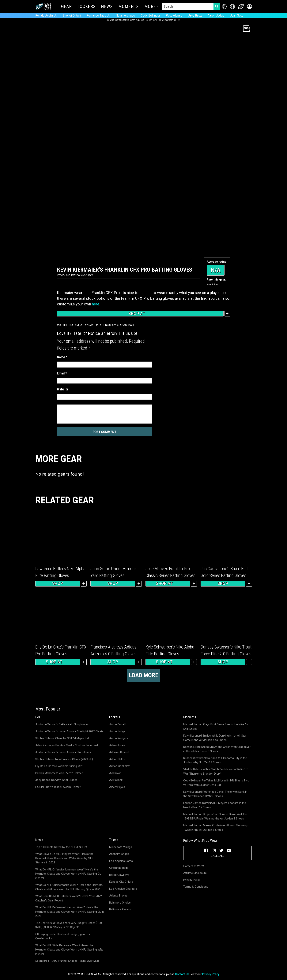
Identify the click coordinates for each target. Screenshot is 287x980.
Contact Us (182, 974)
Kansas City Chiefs (121, 882)
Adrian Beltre (117, 759)
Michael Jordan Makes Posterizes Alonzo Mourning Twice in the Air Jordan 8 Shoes (215, 828)
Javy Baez (195, 15)
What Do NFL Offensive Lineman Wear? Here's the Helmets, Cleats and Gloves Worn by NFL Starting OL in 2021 (68, 874)
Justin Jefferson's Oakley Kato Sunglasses (62, 724)
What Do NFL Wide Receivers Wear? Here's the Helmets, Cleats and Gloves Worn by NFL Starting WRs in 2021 (69, 950)
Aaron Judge (216, 15)
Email (62, 373)
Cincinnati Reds (119, 868)
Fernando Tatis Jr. (98, 15)
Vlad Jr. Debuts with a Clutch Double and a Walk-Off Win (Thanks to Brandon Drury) (215, 771)
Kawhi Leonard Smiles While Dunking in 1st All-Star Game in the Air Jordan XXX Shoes (215, 738)
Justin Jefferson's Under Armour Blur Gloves (63, 752)
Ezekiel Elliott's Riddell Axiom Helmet (58, 787)
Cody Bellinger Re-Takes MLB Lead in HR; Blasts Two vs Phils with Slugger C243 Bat (216, 783)
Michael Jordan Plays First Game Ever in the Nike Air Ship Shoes (216, 727)
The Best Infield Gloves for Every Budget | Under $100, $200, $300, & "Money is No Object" (69, 925)
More (150, 7)
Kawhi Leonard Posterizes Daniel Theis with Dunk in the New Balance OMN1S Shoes (215, 794)
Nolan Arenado (125, 15)
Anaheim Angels (119, 854)
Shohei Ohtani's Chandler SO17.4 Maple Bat (62, 738)
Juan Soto (237, 15)
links (159, 20)
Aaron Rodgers (119, 738)
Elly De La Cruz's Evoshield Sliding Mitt (59, 766)
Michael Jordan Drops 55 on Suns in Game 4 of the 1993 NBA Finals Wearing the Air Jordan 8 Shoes (215, 816)
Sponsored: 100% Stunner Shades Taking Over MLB (67, 961)
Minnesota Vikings (121, 847)
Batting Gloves (108, 325)
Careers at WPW (194, 866)
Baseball (128, 325)
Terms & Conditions (196, 887)
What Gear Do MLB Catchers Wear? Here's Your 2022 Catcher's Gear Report (69, 898)
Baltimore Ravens (120, 909)
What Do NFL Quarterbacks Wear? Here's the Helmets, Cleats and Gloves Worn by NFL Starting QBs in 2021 (69, 887)
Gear (67, 7)
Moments (128, 7)
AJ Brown (115, 773)
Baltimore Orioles (120, 903)
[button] (249, 7)
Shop (58, 583)
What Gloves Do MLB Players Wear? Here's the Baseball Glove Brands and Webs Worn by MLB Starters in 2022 (64, 858)
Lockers (86, 7)
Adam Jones (117, 745)
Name (62, 357)
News (107, 7)
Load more (144, 675)
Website (63, 389)
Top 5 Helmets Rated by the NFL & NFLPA (61, 847)
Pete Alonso (174, 15)
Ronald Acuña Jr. (46, 15)
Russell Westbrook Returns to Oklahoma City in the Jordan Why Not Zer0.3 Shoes (215, 760)
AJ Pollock (116, 780)
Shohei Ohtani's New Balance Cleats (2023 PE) (64, 759)
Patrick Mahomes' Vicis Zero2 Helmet (59, 773)
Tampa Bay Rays (84, 325)
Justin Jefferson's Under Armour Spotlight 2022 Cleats (69, 731)
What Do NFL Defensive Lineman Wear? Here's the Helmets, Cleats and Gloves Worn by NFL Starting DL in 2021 (70, 912)
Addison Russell (119, 752)
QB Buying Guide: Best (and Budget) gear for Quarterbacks (63, 936)
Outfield (65, 325)
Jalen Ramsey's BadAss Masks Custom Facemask (67, 745)
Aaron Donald (118, 724)
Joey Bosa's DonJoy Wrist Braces (56, 780)
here (96, 304)
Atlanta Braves (118, 896)
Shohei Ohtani (72, 15)
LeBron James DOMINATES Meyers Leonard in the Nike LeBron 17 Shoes (215, 805)
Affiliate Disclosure (195, 873)
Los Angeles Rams (121, 861)
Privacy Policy (192, 880)
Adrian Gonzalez (119, 766)
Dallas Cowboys (119, 875)
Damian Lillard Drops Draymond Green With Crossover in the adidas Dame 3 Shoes (217, 749)
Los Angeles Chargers (123, 889)
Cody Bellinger (150, 15)
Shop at (140, 314)
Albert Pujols (117, 787)
